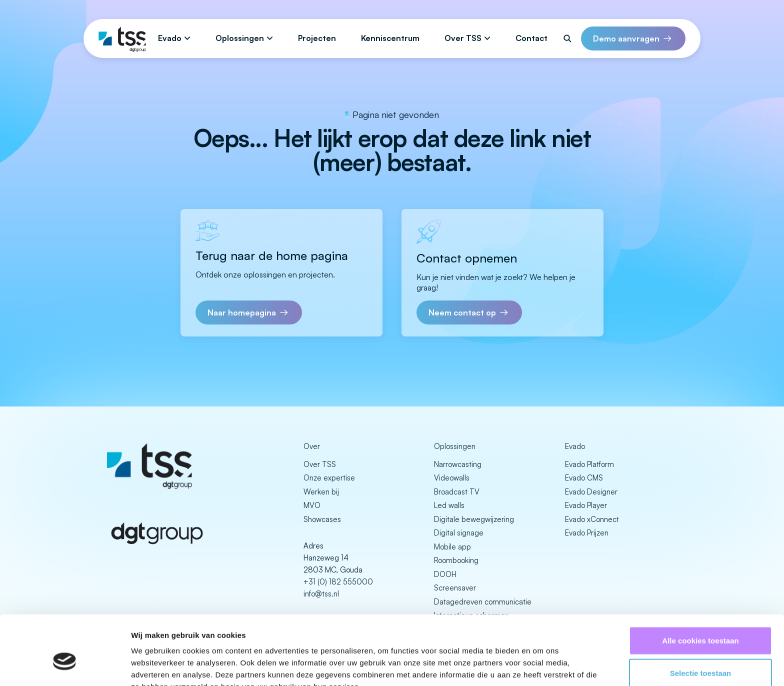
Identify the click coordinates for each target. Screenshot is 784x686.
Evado (170, 38)
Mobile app (452, 547)
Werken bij (321, 492)
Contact (531, 38)
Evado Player (586, 505)
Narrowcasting (458, 464)
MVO (312, 505)
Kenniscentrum (390, 38)
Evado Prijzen (587, 533)
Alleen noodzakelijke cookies (700, 653)
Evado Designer (591, 492)
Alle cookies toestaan (700, 588)
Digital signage (459, 533)
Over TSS (463, 38)
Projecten (317, 38)
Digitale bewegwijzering (474, 519)
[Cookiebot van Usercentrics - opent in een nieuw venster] (65, 666)
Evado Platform (589, 464)
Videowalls (452, 478)
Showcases (322, 519)
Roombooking (456, 560)
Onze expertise (329, 478)
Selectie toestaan (701, 621)
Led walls (449, 505)
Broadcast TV (457, 492)
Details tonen (540, 666)
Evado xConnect (592, 519)
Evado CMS (584, 478)
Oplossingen (240, 38)
